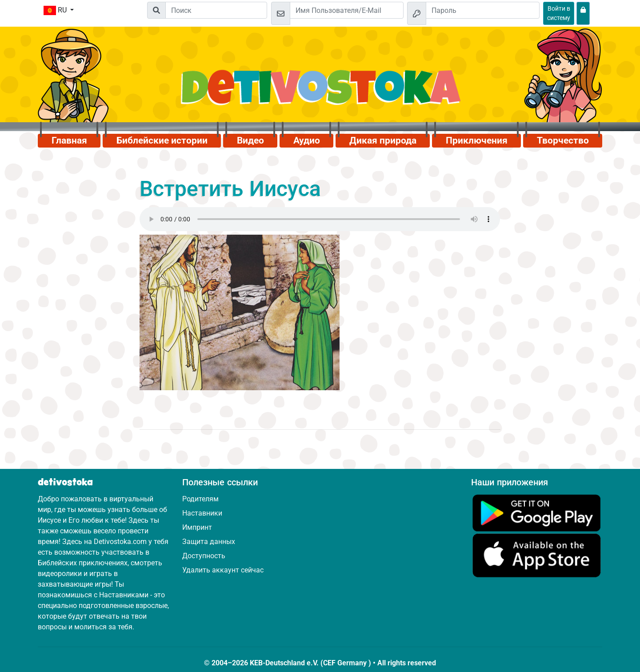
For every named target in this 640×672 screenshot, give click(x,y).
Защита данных (209, 542)
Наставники (202, 513)
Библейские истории (162, 140)
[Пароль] (483, 10)
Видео (250, 140)
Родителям (200, 499)
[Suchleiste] (216, 10)
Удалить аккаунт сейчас (223, 570)
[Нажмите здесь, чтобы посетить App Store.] (537, 555)
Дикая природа (383, 140)
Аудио (307, 140)
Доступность (204, 556)
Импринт (197, 527)
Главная (69, 140)
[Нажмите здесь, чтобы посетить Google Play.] (537, 512)
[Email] (347, 10)
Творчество (563, 140)
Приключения (477, 140)
